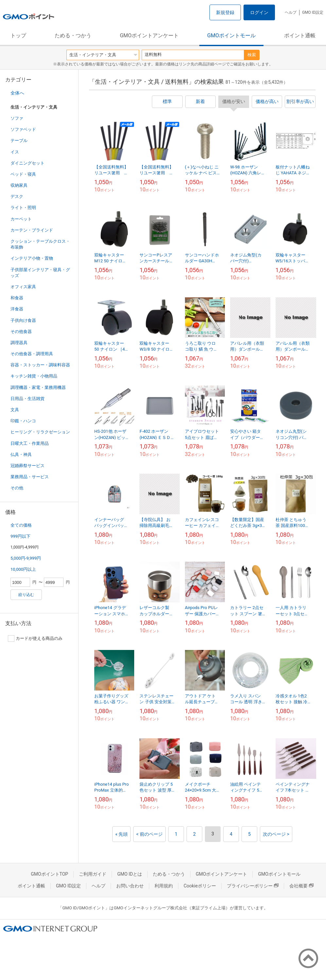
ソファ (17, 118)
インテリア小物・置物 (32, 258)
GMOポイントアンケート (149, 35)
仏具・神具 (21, 455)
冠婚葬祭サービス (27, 466)
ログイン (259, 12)
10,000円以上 (23, 569)
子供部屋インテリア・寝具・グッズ (40, 273)
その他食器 (21, 332)
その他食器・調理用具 (32, 354)
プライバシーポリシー (253, 886)
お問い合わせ (130, 886)
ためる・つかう (73, 35)
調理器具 (19, 343)
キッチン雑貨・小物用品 (34, 376)
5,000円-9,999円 (26, 558)
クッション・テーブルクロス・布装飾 (40, 244)
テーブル (19, 140)
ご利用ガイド (93, 874)
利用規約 (164, 886)
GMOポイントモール (231, 35)
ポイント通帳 (300, 35)
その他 (17, 488)
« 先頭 (121, 834)
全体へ (17, 93)
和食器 (17, 298)
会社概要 (301, 886)
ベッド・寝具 (23, 174)
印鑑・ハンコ (23, 421)
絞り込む (26, 595)
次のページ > (276, 834)
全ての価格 (21, 525)
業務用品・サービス (30, 477)
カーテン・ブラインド (32, 230)
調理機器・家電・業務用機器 (38, 387)
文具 (15, 410)
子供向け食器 (23, 320)
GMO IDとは (130, 874)
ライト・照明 (23, 208)
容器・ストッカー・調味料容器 (40, 365)
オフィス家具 (23, 287)
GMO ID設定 (313, 12)
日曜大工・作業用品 (30, 443)
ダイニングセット (27, 163)
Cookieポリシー (200, 886)
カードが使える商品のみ (35, 639)
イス (15, 152)
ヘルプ (291, 12)
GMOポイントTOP (49, 874)
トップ (18, 35)
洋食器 (17, 309)
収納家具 (19, 185)
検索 (252, 55)
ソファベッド (23, 129)
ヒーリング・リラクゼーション (40, 432)
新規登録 (225, 12)
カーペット (21, 219)
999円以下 (20, 536)
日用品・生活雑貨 (27, 399)
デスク (17, 196)
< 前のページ (149, 834)
